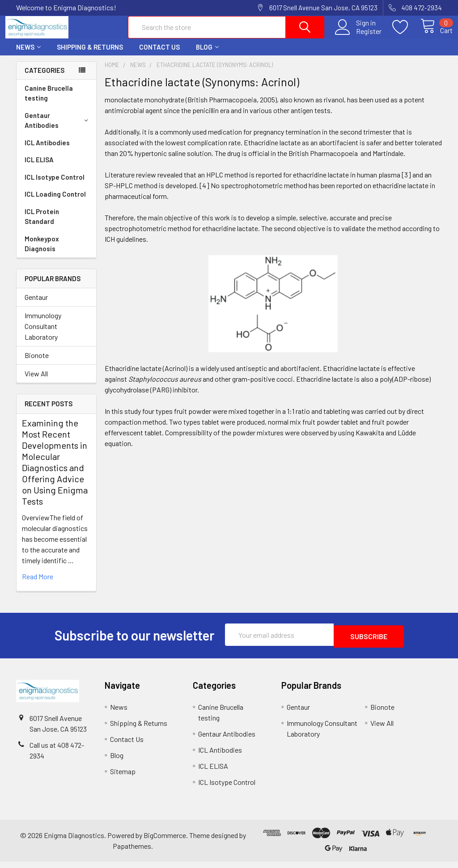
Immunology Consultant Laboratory (43, 334)
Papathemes (132, 852)
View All (36, 381)
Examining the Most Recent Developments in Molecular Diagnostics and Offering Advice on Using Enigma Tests (55, 470)
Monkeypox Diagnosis (42, 252)
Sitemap (123, 777)
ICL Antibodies (47, 151)
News (28, 55)
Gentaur (36, 305)
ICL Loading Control (55, 202)
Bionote (37, 363)
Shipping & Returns (90, 55)
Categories (45, 78)
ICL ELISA (39, 168)
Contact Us (159, 55)
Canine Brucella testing (49, 101)
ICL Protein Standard (42, 225)
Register (358, 36)
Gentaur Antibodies (58, 129)
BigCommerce (165, 841)
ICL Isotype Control (55, 185)
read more (38, 584)
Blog (207, 55)
